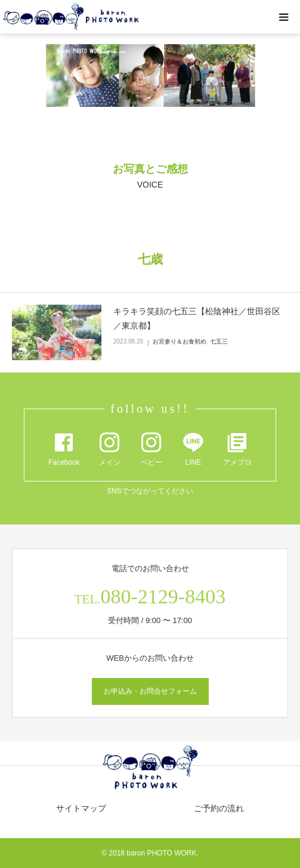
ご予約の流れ (219, 808)
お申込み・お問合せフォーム (150, 691)
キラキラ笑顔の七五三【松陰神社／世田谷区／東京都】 (197, 318)
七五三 (219, 341)
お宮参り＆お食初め (180, 341)
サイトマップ (81, 808)
